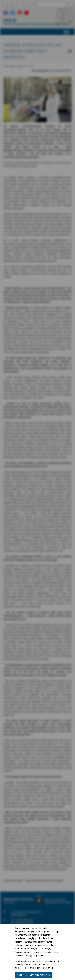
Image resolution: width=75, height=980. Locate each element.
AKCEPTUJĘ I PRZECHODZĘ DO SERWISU (33, 975)
